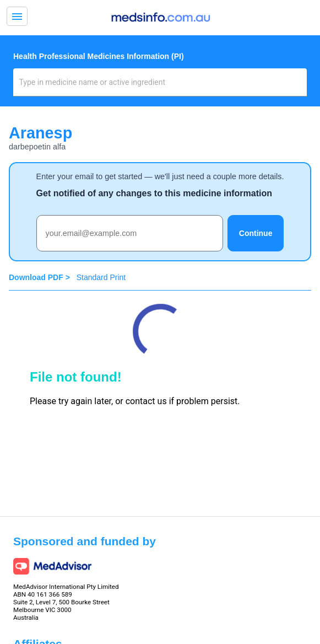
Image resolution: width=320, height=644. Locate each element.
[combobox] (160, 87)
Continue (256, 233)
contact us (146, 401)
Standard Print (101, 277)
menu (17, 17)
